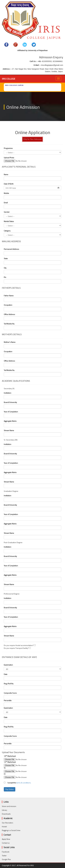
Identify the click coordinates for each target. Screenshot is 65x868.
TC (5, 768)
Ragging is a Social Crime (11, 830)
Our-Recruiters (8, 823)
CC (5, 774)
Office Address (9, 314)
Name (6, 174)
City (5, 268)
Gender (7, 212)
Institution (8, 393)
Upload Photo (15, 158)
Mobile (6, 193)
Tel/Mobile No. (9, 324)
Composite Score (10, 693)
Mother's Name (10, 342)
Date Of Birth (9, 184)
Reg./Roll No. (9, 684)
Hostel (4, 827)
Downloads (6, 814)
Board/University (10, 402)
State (6, 258)
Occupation (8, 305)
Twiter (4, 856)
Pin (5, 277)
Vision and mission (9, 806)
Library (4, 810)
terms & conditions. (24, 783)
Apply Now (6, 839)
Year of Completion (11, 412)
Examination (8, 665)
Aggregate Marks (10, 421)
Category (7, 231)
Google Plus (6, 859)
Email (6, 203)
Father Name (9, 296)
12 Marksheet (10, 762)
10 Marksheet (10, 756)
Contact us (6, 843)
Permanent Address (11, 249)
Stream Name (9, 430)
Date (6, 674)
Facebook (6, 852)
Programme (8, 148)
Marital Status (9, 221)
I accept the (11, 783)
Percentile (8, 700)
